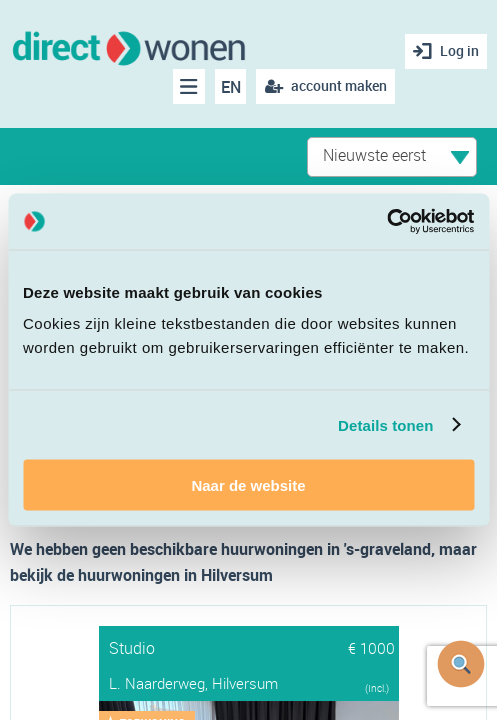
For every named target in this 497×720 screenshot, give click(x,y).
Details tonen (385, 424)
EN (231, 87)
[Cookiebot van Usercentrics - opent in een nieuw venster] (386, 222)
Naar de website (248, 485)
